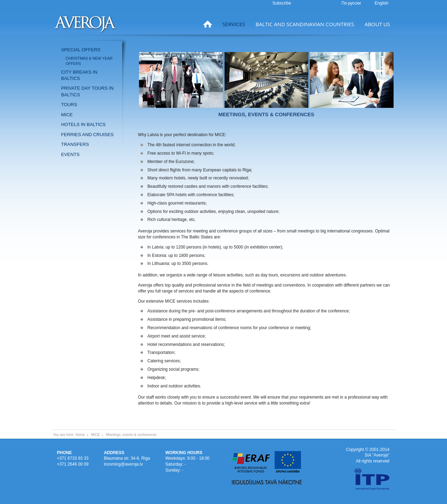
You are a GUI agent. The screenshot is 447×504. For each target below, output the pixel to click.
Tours (69, 105)
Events (70, 154)
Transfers (75, 144)
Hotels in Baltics (83, 124)
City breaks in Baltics (79, 75)
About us (377, 24)
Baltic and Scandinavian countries (305, 24)
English (382, 3)
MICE (67, 115)
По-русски (352, 3)
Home (80, 435)
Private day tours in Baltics (87, 91)
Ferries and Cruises (87, 135)
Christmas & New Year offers (89, 61)
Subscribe (282, 3)
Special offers (81, 50)
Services (234, 24)
